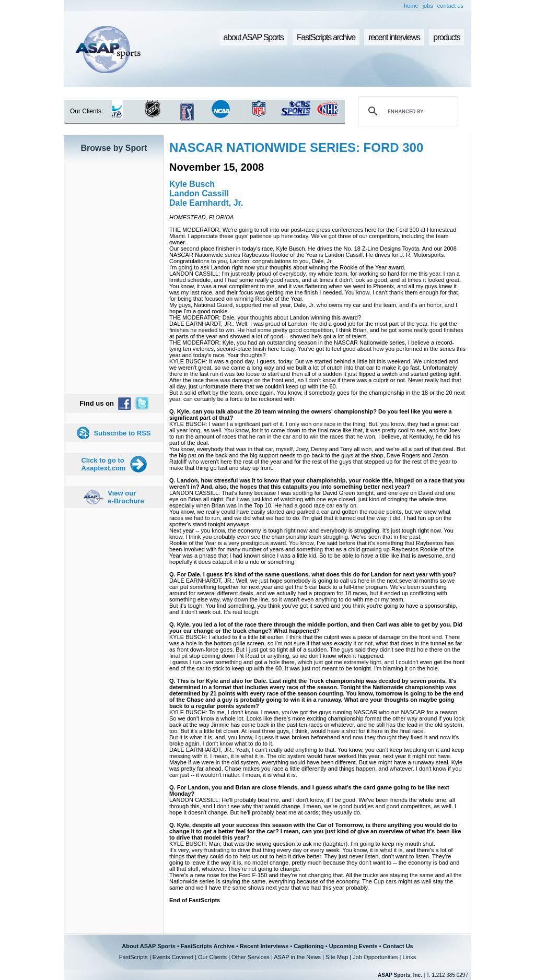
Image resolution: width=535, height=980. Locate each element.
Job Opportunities (375, 957)
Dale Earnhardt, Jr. (206, 203)
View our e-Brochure (126, 497)
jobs (428, 6)
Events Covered (173, 957)
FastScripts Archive (208, 946)
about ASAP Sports (254, 37)
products (446, 37)
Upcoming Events (353, 946)
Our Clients (212, 957)
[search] (406, 111)
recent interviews (394, 37)
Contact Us (398, 946)
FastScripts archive (326, 37)
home (411, 6)
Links (409, 957)
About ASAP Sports (149, 946)
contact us (450, 6)
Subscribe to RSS (122, 433)
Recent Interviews (264, 946)
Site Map (337, 957)
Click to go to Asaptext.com (103, 464)
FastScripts (133, 957)
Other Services (251, 957)
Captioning (309, 946)
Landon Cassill (199, 193)
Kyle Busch (192, 184)
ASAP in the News (297, 957)
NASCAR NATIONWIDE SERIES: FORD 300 (296, 147)
